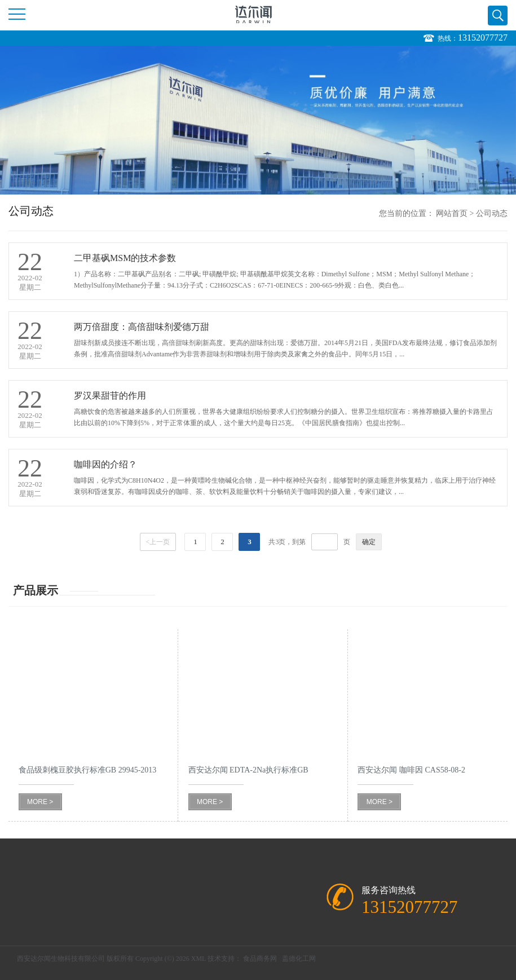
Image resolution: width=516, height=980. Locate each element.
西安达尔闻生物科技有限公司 (61, 959)
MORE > (40, 802)
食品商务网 (260, 959)
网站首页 (452, 213)
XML (199, 959)
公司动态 (492, 213)
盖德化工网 (299, 959)
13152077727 (483, 37)
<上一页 (158, 542)
